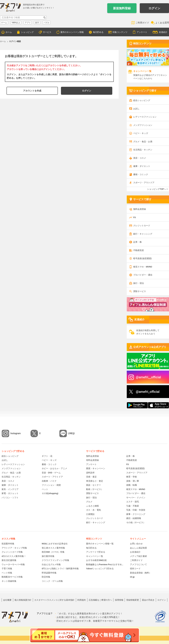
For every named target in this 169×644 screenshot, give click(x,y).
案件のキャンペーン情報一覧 (100, 544)
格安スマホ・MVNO (143, 267)
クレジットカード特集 (12, 552)
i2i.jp (132, 577)
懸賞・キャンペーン (96, 468)
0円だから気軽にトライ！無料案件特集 (60, 569)
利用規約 (82, 600)
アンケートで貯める (96, 552)
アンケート (142, 32)
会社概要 (7, 600)
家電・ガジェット (10, 493)
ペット (45, 489)
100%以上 (16, 23)
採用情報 (119, 600)
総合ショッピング (142, 100)
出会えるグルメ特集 (51, 564)
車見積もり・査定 (95, 481)
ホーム (9, 32)
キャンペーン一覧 (95, 556)
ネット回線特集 (9, 581)
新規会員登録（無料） (141, 573)
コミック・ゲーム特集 (52, 581)
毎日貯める (98, 32)
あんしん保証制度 (138, 548)
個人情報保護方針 (23, 600)
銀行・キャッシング (143, 234)
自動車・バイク (49, 481)
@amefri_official (148, 392)
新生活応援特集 (9, 560)
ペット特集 (7, 573)
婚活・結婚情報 (134, 518)
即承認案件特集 (49, 573)
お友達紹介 (135, 552)
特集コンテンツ (120, 32)
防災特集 (46, 577)
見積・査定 (91, 477)
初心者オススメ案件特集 (53, 548)
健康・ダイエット (142, 166)
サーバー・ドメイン (136, 498)
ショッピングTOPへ (156, 189)
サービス (47, 32)
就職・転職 (132, 485)
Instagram (16, 433)
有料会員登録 (92, 460)
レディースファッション (145, 117)
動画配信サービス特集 (12, 577)
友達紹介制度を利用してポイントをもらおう (148, 332)
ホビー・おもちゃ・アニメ (54, 468)
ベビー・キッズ (141, 133)
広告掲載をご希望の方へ (100, 600)
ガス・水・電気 (94, 510)
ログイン (154, 8)
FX (134, 217)
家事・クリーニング (136, 514)
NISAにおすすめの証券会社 (55, 544)
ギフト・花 (47, 456)
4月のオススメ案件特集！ (14, 556)
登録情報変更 (133, 600)
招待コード (135, 569)
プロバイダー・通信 (143, 275)
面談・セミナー (94, 485)
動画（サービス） (95, 489)
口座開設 (90, 514)
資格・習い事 (133, 481)
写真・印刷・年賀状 (136, 510)
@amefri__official (148, 377)
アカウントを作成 (32, 91)
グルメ (89, 502)
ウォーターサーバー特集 (13, 564)
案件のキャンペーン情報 (72, 32)
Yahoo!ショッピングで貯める (100, 569)
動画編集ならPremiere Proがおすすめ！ (105, 564)
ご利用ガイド (142, 23)
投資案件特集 (8, 544)
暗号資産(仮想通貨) (142, 258)
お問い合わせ (136, 544)
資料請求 (90, 473)
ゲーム (4, 23)
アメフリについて (138, 564)
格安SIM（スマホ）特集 (53, 552)
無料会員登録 (140, 209)
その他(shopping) (50, 493)
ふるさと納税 (92, 506)
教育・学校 (132, 477)
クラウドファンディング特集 (55, 560)
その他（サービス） (136, 522)
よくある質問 (162, 23)
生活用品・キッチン (143, 150)
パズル (46, 23)
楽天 (37, 23)
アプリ (28, 23)
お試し (136, 109)
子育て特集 (7, 569)
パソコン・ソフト (10, 498)
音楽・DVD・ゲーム (51, 473)
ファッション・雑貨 (51, 485)
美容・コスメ (140, 158)
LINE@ (71, 433)
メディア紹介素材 (138, 556)
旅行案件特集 (48, 556)
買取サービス (140, 291)
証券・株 (137, 242)
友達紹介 (163, 32)
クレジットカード (142, 226)
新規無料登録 (122, 8)
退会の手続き (148, 600)
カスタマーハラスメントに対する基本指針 (54, 600)
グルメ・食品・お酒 (143, 142)
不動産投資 (139, 250)
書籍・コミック (141, 174)
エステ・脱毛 (133, 502)
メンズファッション (143, 125)
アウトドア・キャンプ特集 (14, 548)
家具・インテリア (10, 489)
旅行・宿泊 (139, 283)
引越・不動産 (133, 506)
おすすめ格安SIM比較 (96, 560)
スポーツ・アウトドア (144, 183)
